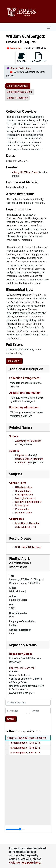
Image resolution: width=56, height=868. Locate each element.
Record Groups (20, 538)
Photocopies (22, 505)
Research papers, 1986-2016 (25, 743)
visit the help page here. (25, 863)
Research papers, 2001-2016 (25, 753)
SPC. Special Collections (28, 547)
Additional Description (26, 369)
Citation (21, 57)
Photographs (22, 509)
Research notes (23, 513)
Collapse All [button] (14, 361)
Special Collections (21, 68)
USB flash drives (24, 487)
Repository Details (23, 645)
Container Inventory (17, 98)
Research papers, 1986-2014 (25, 748)
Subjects (16, 474)
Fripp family (22, 455)
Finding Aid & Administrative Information (20, 563)
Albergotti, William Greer (25, 172)
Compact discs (23, 491)
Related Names (21, 427)
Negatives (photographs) (28, 502)
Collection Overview (17, 86)
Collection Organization (19, 92)
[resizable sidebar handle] (15, 829)
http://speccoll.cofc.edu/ (22, 668)
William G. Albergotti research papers (26, 738)
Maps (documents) (25, 498)
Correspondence (24, 495)
